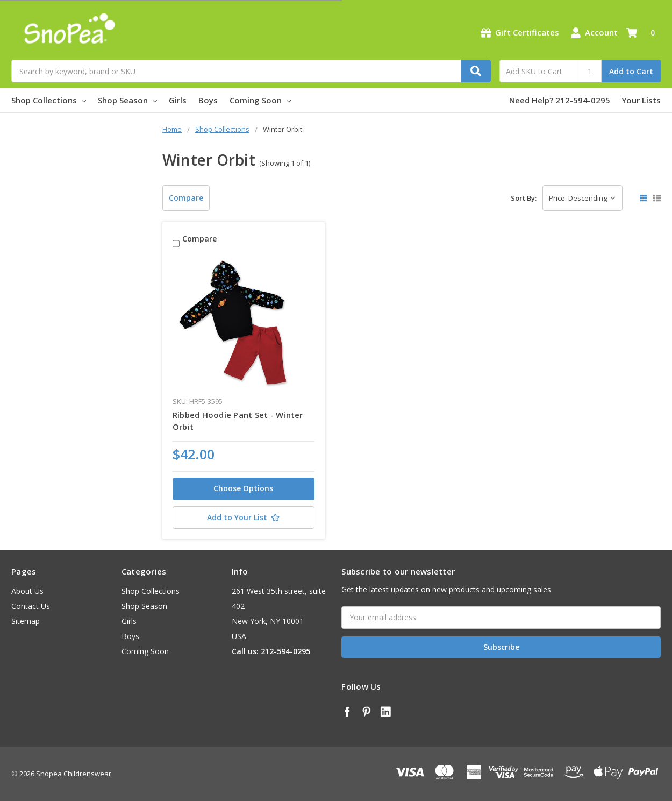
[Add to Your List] (244, 518)
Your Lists (641, 100)
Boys (208, 100)
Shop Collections (49, 100)
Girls (178, 100)
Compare (186, 198)
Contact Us (31, 606)
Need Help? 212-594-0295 (560, 100)
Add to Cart (631, 71)
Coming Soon (260, 100)
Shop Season (127, 100)
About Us (27, 591)
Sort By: (524, 198)
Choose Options (243, 488)
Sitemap (26, 621)
